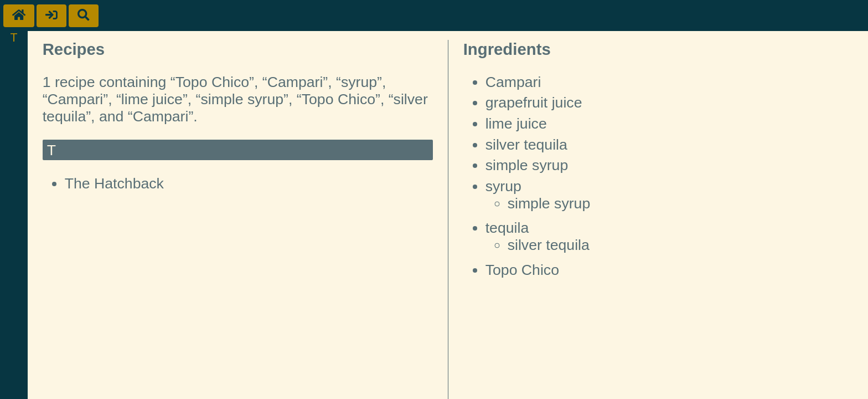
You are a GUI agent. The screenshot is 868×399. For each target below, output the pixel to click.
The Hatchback (114, 183)
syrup (503, 186)
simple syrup (527, 165)
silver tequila (526, 145)
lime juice (516, 124)
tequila (507, 228)
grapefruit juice (534, 103)
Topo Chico (522, 270)
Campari (513, 82)
